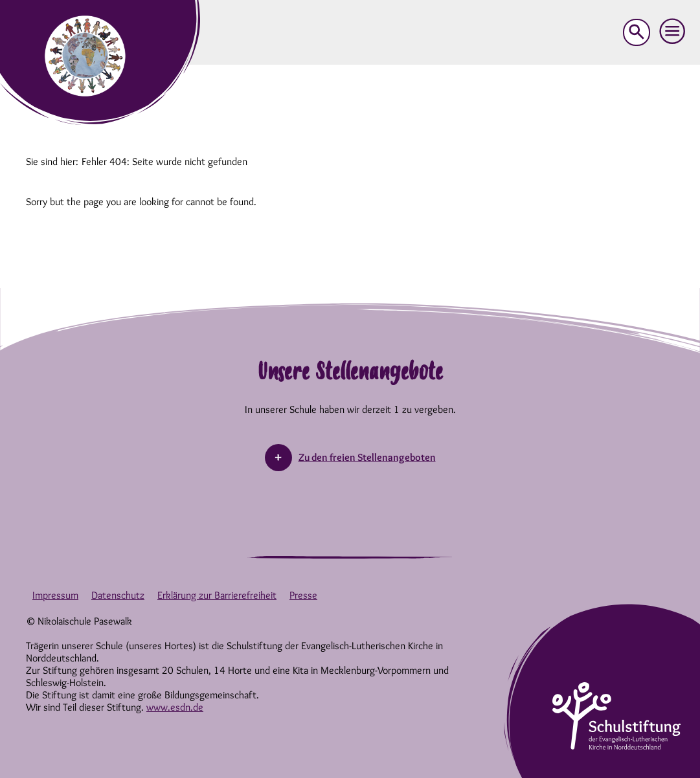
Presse (303, 595)
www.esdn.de (175, 707)
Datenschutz (118, 595)
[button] (673, 32)
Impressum (55, 595)
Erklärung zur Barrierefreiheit (217, 595)
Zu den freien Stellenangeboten (367, 457)
